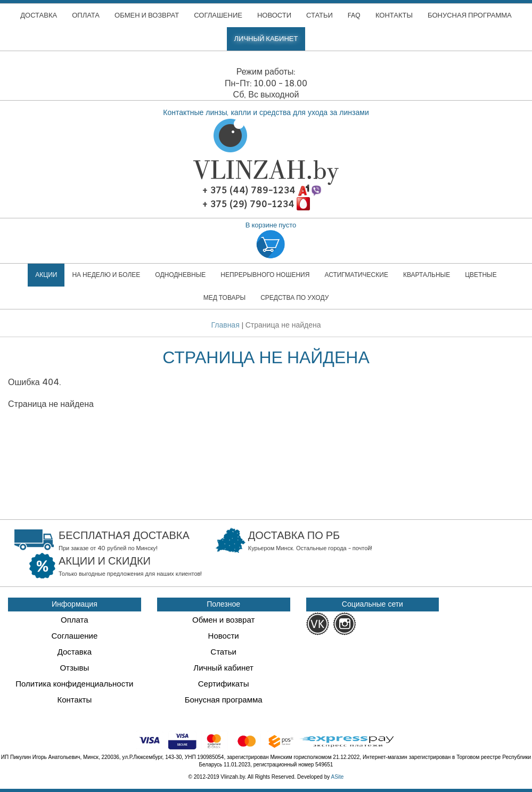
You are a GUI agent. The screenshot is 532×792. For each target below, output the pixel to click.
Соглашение (74, 636)
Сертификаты (224, 684)
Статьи (223, 652)
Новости (224, 636)
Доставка (75, 652)
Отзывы (74, 668)
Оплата (75, 620)
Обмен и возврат (223, 620)
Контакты (74, 700)
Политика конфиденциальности (74, 684)
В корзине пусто (271, 241)
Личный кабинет (223, 668)
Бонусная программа (224, 700)
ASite (338, 777)
